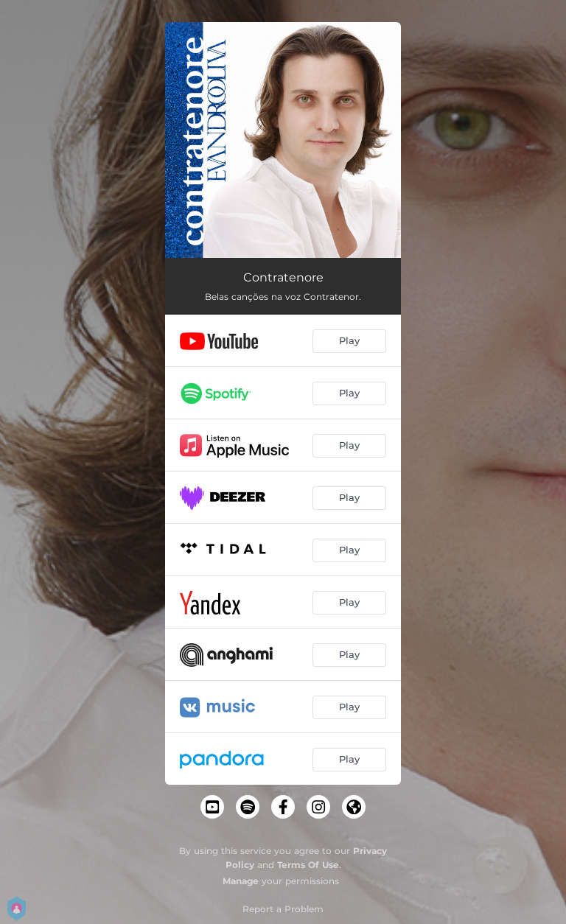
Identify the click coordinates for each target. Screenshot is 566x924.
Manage (241, 881)
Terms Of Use (308, 865)
